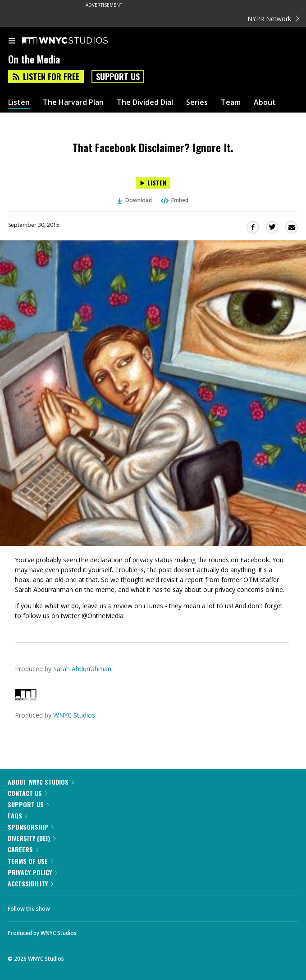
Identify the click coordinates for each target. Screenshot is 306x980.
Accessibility (30, 883)
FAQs (18, 815)
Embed (174, 200)
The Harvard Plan (73, 102)
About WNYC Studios (41, 782)
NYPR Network (273, 19)
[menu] (12, 41)
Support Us (118, 77)
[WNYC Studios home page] (76, 41)
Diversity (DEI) (32, 838)
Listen (19, 102)
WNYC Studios (74, 715)
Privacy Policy (32, 872)
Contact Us (27, 793)
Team (231, 102)
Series (197, 102)
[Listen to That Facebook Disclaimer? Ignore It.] (153, 183)
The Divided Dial (145, 102)
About (265, 102)
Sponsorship (31, 827)
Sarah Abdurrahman (82, 669)
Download (135, 200)
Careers (23, 849)
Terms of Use (30, 861)
